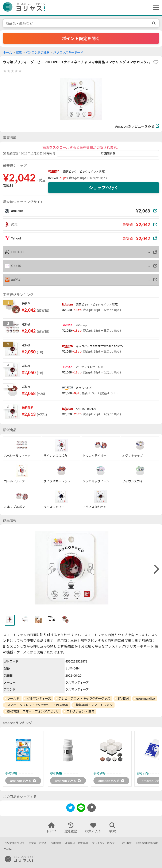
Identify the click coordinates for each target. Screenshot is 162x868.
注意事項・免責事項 (76, 843)
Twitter (8, 849)
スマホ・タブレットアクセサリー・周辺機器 (38, 705)
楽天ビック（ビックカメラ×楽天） (85, 172)
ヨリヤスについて (14, 843)
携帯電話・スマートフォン (94, 705)
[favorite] (156, 62)
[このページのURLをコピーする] (92, 808)
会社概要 (127, 843)
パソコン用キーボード (68, 52)
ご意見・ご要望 (38, 843)
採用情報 (56, 843)
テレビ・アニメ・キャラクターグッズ (84, 698)
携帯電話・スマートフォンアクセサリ (33, 711)
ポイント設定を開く (81, 38)
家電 (19, 52)
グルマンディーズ (39, 698)
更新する (108, 153)
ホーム (7, 52)
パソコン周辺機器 (38, 52)
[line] (81, 809)
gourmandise (146, 698)
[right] (156, 569)
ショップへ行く (104, 188)
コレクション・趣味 (80, 711)
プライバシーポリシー (105, 843)
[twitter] (70, 809)
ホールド (13, 698)
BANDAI (123, 698)
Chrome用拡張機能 (147, 843)
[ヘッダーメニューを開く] (155, 8)
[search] (154, 23)
